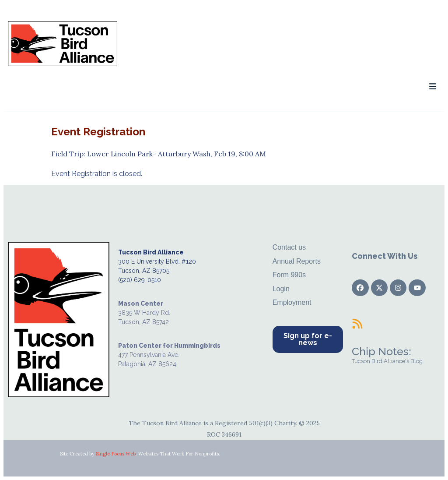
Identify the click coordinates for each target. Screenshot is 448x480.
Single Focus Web (116, 454)
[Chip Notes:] (357, 324)
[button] (432, 86)
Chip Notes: (381, 351)
